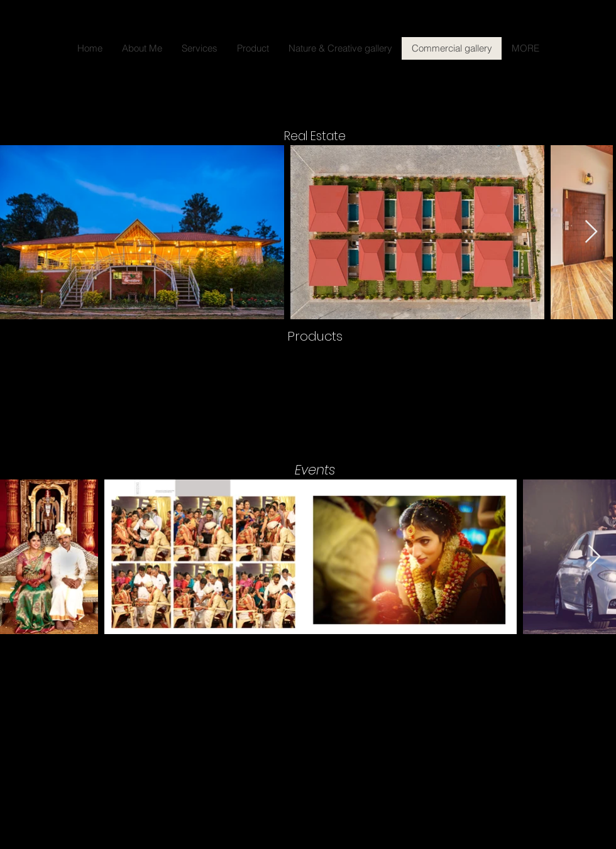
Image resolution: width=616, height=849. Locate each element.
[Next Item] (591, 232)
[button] (308, 397)
